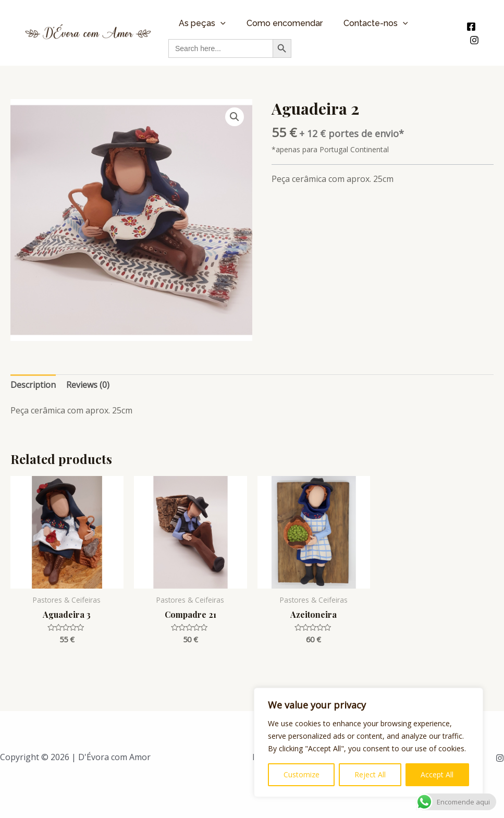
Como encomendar (285, 23)
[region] (368, 742)
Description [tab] (33, 385)
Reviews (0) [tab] (88, 385)
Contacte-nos (376, 23)
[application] (220, 23)
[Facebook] (471, 27)
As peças (202, 23)
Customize (302, 774)
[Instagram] (474, 40)
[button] (235, 117)
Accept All (437, 774)
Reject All (370, 774)
